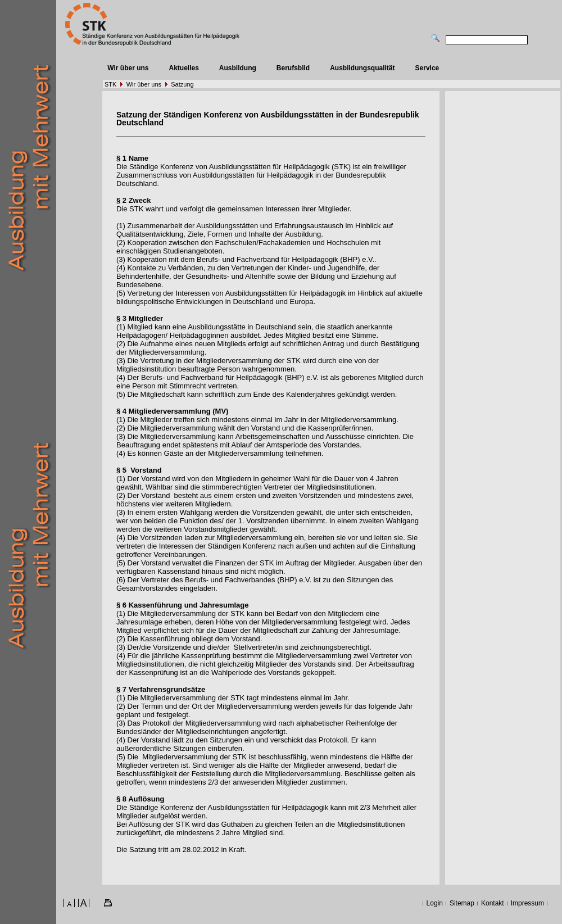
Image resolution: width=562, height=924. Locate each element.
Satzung (182, 84)
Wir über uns (128, 68)
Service (427, 68)
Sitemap (462, 903)
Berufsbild (293, 68)
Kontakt (493, 903)
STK (110, 84)
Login (435, 903)
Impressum (527, 903)
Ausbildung (238, 68)
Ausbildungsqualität (362, 68)
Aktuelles (183, 68)
